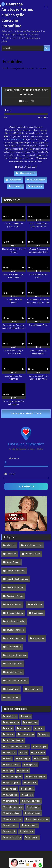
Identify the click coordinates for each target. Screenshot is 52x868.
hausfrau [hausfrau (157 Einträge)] (24, 771)
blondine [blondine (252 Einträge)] (9, 734)
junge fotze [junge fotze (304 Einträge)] (31, 783)
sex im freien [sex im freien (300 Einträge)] (11, 825)
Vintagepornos (34, 689)
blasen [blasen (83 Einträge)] (40, 728)
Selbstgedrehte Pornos (17, 681)
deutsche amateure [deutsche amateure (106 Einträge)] (14, 740)
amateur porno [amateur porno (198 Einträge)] (12, 722)
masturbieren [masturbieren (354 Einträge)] (12, 795)
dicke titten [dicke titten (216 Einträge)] (10, 753)
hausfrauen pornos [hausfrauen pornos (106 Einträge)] (37, 777)
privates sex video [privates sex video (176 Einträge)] (32, 801)
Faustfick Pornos (14, 604)
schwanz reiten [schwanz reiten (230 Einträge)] (34, 813)
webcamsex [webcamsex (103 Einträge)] (33, 837)
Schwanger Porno (14, 664)
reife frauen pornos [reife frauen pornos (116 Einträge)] (14, 807)
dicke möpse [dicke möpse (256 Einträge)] (41, 747)
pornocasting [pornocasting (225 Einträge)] (11, 801)
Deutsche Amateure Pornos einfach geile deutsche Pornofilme (17, 15)
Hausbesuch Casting (16, 621)
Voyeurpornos (13, 180)
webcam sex (35, 186)
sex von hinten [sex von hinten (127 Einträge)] (31, 825)
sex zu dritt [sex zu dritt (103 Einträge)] (11, 831)
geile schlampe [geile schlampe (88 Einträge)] (12, 765)
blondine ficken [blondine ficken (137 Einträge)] (27, 734)
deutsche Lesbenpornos (17, 579)
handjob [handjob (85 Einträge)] (9, 771)
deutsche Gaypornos (16, 571)
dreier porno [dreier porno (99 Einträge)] (39, 753)
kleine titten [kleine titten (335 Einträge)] (28, 789)
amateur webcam (36, 180)
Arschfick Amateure (33, 545)
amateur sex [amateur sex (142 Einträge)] (31, 722)
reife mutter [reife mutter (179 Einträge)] (35, 807)
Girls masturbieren (25, 173)
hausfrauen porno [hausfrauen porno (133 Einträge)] (14, 777)
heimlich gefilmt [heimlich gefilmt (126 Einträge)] (13, 783)
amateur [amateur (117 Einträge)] (27, 716)
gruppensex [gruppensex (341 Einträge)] (31, 765)
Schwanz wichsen (14, 672)
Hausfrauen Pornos (15, 630)
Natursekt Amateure (15, 638)
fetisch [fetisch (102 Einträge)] (9, 759)
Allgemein (11, 545)
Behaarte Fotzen (32, 554)
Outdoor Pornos (14, 647)
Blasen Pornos (13, 562)
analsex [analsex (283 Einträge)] (9, 728)
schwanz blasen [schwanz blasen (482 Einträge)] (13, 813)
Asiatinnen (11, 554)
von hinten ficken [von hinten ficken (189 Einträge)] (13, 837)
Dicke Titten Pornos (15, 588)
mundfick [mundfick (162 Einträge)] (29, 795)
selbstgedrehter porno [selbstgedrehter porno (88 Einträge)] (38, 819)
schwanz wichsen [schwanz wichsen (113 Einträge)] (13, 819)
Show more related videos (26, 413)
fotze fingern (16, 186)
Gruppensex (37, 613)
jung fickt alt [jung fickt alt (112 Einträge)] (11, 789)
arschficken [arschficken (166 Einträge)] (25, 728)
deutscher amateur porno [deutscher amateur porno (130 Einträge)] (17, 747)
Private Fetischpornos (16, 655)
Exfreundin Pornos (15, 596)
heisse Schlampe (17, 139)
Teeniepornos (12, 689)
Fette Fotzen (36, 604)
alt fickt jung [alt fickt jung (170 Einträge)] (11, 716)
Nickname (14, 458)
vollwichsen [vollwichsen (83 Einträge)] (28, 831)
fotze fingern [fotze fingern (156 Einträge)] (24, 759)
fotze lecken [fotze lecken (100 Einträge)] (42, 759)
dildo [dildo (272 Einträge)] (25, 753)
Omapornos (38, 638)
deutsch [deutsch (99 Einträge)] (44, 734)
